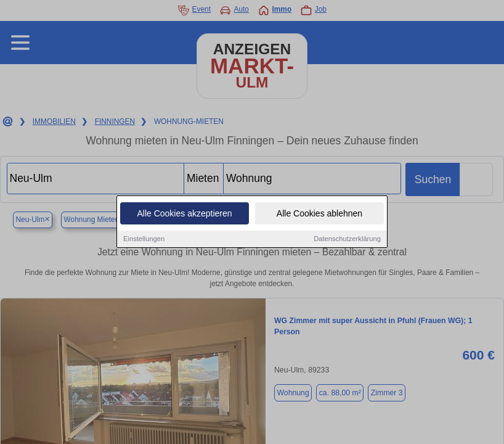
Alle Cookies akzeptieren (184, 214)
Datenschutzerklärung (347, 239)
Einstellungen (144, 239)
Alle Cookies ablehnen (319, 214)
